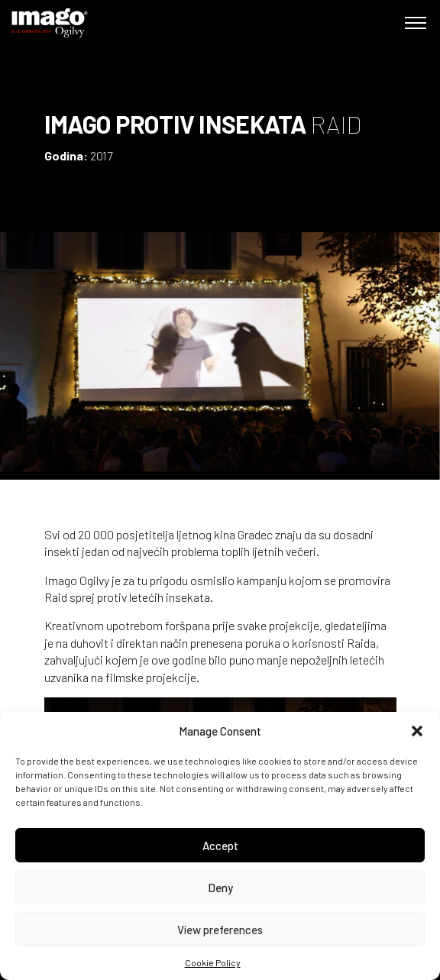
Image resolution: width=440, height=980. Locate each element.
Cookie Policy (213, 962)
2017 (101, 155)
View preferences (220, 930)
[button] (417, 731)
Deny (220, 888)
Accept (220, 846)
